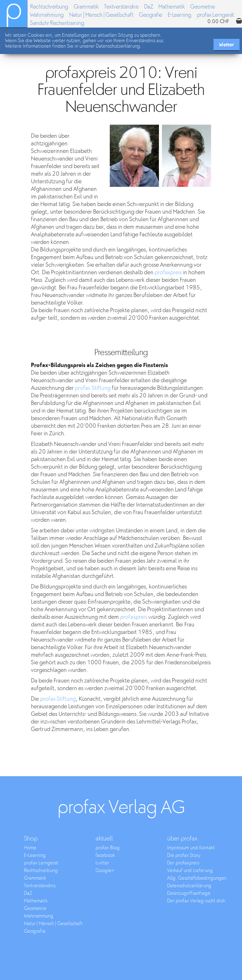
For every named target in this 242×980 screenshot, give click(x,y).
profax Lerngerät (41, 863)
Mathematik (171, 7)
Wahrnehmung (47, 15)
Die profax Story (184, 855)
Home (30, 848)
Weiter (227, 45)
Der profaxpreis (183, 863)
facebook (105, 855)
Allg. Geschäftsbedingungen (197, 878)
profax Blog (108, 848)
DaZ (149, 7)
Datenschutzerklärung (189, 886)
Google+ (105, 871)
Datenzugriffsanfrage (189, 893)
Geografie (151, 15)
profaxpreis (168, 273)
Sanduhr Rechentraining (57, 23)
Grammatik (86, 7)
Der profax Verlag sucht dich (196, 901)
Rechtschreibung (49, 7)
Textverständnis (121, 7)
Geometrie (203, 7)
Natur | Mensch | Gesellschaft (101, 15)
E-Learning (180, 15)
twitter (102, 863)
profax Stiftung (93, 388)
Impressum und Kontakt (191, 848)
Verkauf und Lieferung (190, 871)
